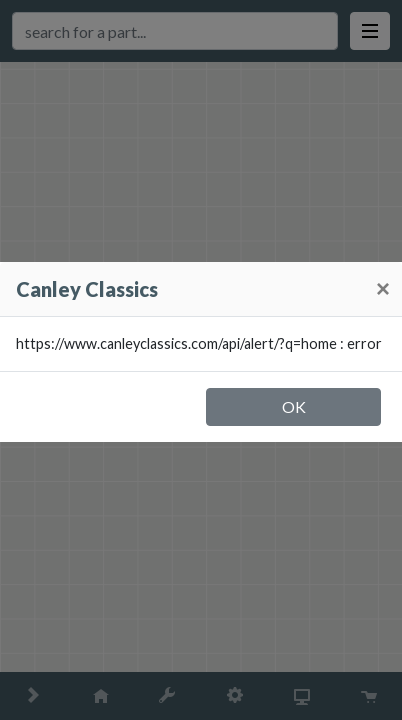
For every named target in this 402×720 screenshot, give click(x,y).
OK (294, 406)
